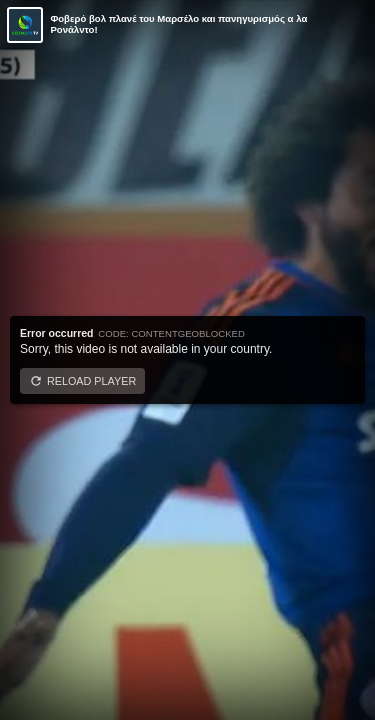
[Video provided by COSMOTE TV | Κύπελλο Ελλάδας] (25, 25)
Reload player (91, 381)
